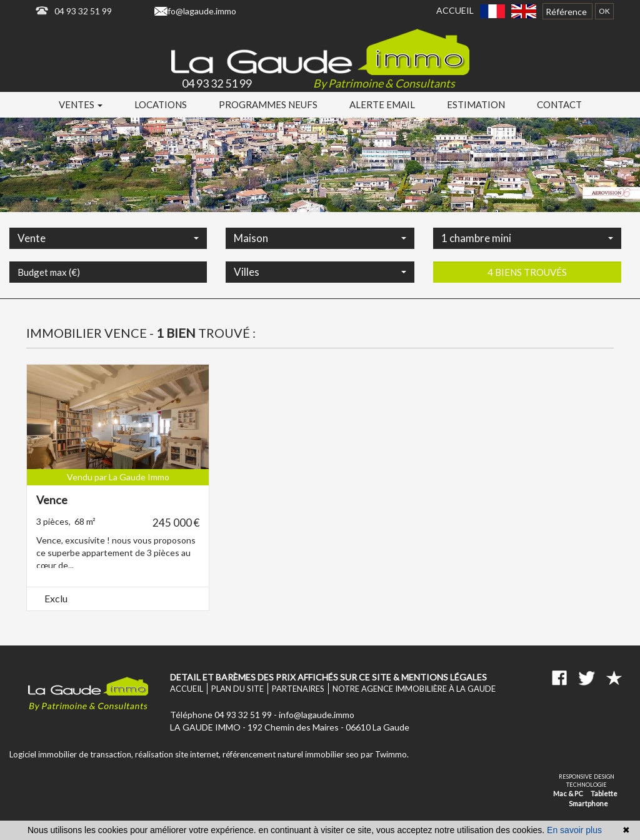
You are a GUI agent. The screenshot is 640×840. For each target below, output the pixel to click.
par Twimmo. (385, 754)
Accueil (455, 10)
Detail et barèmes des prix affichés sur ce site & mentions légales (328, 677)
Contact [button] (559, 104)
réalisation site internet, (179, 754)
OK (604, 11)
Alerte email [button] (382, 104)
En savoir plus (574, 830)
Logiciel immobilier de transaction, (72, 754)
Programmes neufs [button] (268, 104)
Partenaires (298, 689)
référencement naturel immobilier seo (292, 754)
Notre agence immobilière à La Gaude (414, 689)
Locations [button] (161, 104)
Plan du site (237, 689)
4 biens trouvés (527, 304)
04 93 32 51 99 (83, 11)
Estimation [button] (476, 104)
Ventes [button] (81, 104)
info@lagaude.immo (198, 11)
